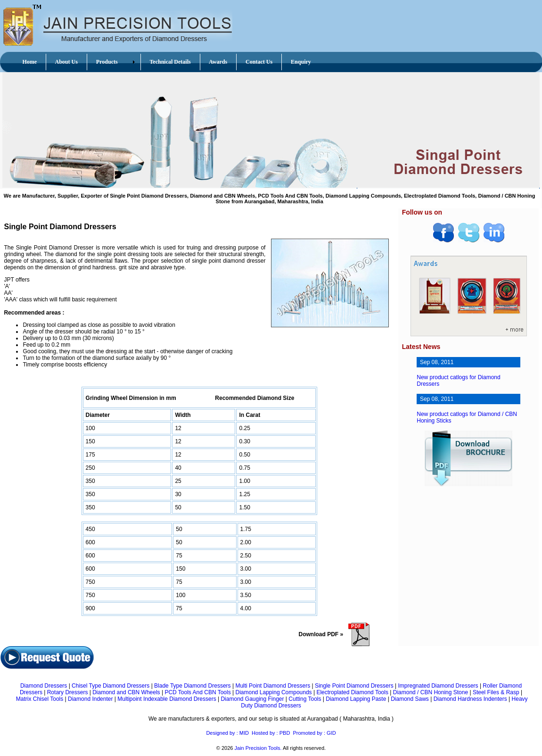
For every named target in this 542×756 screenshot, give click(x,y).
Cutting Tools (305, 699)
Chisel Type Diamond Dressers (111, 686)
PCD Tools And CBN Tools (197, 692)
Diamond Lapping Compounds (273, 692)
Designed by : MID (227, 733)
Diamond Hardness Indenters (470, 699)
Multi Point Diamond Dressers (273, 686)
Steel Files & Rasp (496, 692)
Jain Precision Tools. (258, 748)
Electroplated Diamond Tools (352, 692)
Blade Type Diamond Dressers (193, 686)
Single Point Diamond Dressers (354, 686)
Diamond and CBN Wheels (126, 692)
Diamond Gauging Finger (252, 699)
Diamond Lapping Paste (356, 699)
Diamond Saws (410, 699)
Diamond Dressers (44, 686)
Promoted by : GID (314, 733)
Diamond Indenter (90, 699)
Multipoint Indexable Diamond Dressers (167, 699)
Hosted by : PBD (271, 733)
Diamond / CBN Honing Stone (431, 692)
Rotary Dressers (68, 692)
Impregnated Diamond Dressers (438, 686)
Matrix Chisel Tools (40, 699)
